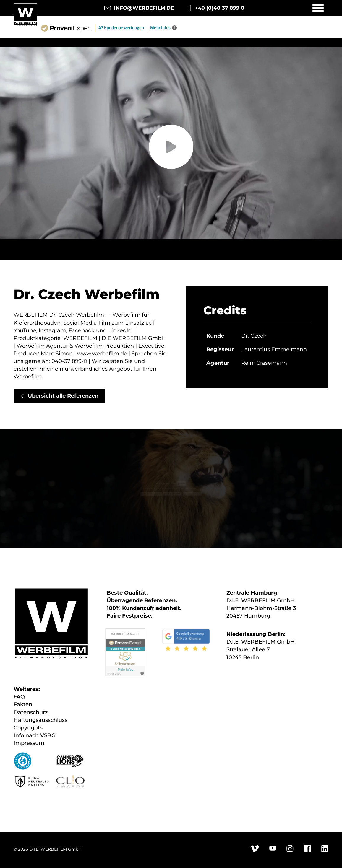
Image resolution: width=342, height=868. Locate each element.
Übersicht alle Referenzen (63, 396)
